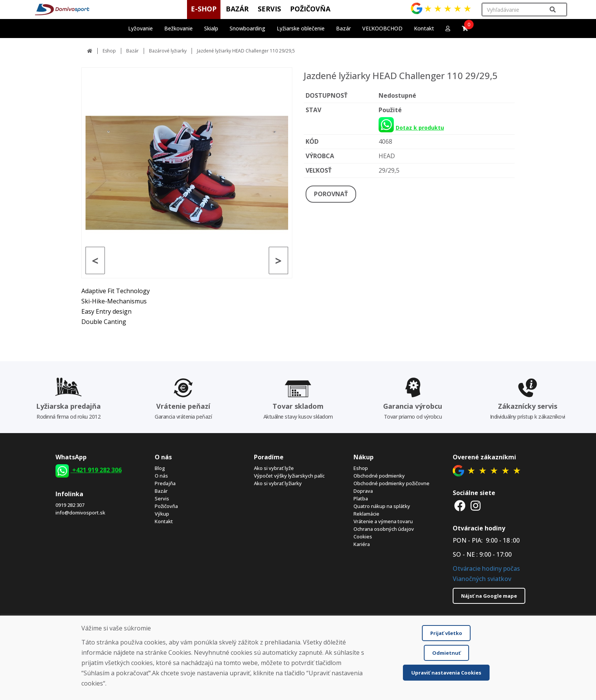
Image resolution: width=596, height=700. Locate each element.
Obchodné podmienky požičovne (392, 483)
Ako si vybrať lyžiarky (278, 483)
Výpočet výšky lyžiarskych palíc (289, 476)
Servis (162, 498)
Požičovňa (166, 506)
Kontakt (424, 28)
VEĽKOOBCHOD (382, 28)
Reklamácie (366, 514)
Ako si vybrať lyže (274, 468)
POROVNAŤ (331, 194)
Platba (361, 498)
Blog (160, 468)
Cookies (363, 537)
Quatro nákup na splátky (382, 506)
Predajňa (165, 483)
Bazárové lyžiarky (168, 51)
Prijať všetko (446, 633)
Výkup (162, 514)
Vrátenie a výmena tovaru (383, 521)
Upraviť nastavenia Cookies (446, 673)
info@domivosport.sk (80, 513)
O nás (161, 476)
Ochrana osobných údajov (384, 529)
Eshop (109, 51)
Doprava (363, 491)
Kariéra (362, 544)
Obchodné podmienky (379, 476)
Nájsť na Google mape (489, 596)
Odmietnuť (446, 653)
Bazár (132, 51)
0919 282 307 (70, 505)
